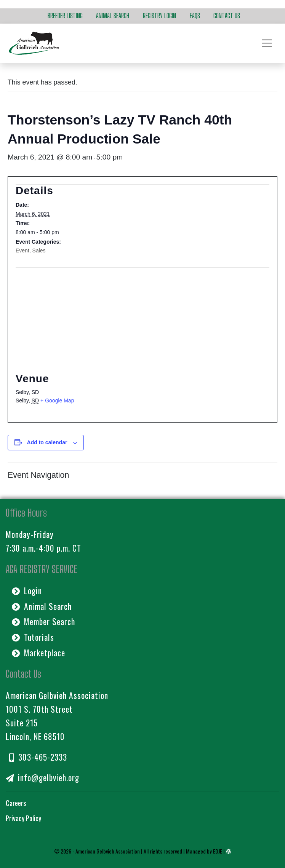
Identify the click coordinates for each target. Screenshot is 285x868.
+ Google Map (57, 400)
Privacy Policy (23, 818)
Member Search (43, 621)
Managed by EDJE (204, 851)
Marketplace (38, 653)
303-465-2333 (38, 757)
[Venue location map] (142, 314)
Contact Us (227, 16)
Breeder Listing (65, 16)
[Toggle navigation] (267, 43)
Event (22, 251)
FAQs (195, 16)
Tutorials (33, 637)
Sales (39, 251)
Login (27, 591)
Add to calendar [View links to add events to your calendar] (47, 442)
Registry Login (159, 16)
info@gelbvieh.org (42, 778)
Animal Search (113, 16)
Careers (16, 803)
